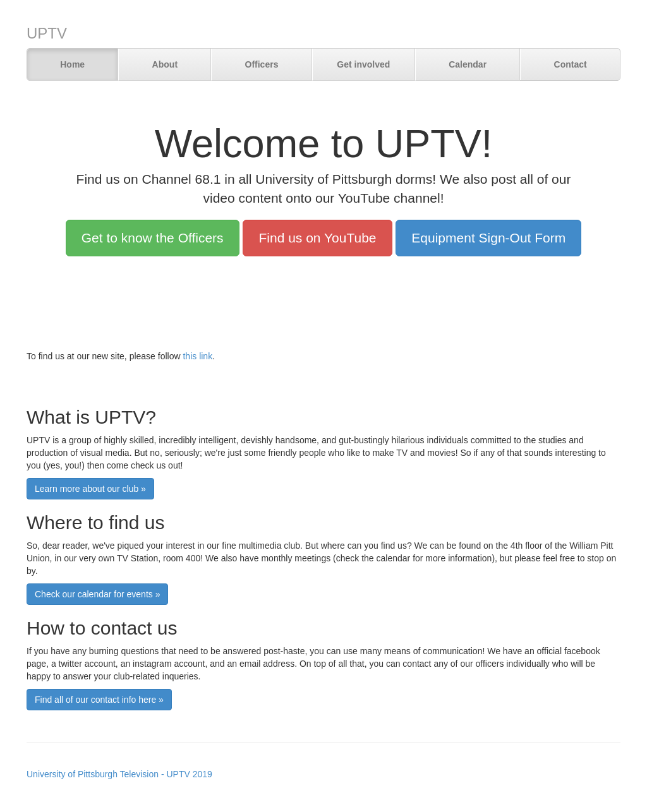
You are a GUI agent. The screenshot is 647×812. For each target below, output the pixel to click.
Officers (262, 64)
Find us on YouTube (317, 238)
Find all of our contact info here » (99, 700)
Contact (571, 64)
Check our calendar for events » (97, 594)
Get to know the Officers (153, 238)
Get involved (363, 64)
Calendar (468, 64)
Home (72, 64)
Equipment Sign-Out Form (488, 238)
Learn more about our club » (90, 489)
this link (197, 356)
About (165, 64)
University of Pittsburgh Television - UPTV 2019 (119, 774)
